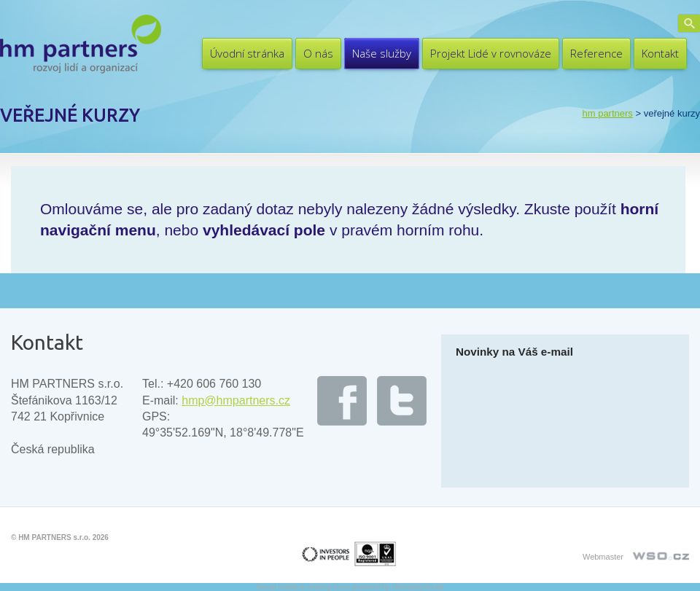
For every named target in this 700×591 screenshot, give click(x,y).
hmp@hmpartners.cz (236, 400)
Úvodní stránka (247, 53)
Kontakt (660, 53)
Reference (596, 53)
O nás (318, 53)
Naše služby (382, 53)
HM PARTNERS (607, 113)
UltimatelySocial (417, 587)
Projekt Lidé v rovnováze (491, 53)
